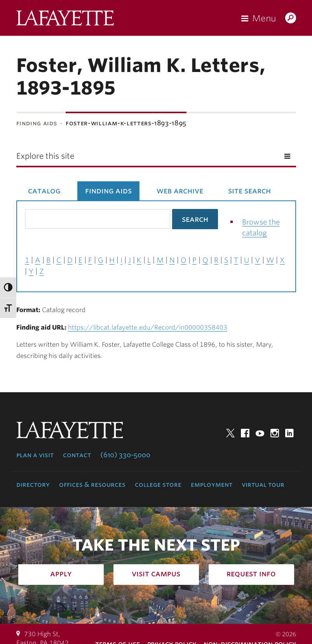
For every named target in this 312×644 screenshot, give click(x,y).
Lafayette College (65, 20)
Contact (77, 455)
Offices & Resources (92, 484)
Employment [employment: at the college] (212, 484)
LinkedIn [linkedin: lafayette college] (289, 433)
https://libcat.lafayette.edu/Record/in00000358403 (148, 327)
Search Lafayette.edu (291, 19)
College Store (158, 484)
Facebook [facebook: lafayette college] (245, 433)
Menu (264, 18)
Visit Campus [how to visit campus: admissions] (156, 574)
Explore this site (45, 156)
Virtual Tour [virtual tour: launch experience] (263, 484)
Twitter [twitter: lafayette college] (230, 433)
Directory (33, 484)
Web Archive (180, 191)
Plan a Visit (35, 455)
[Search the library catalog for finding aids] (98, 219)
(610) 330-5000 (125, 455)
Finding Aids (37, 123)
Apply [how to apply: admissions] (61, 574)
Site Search (249, 191)
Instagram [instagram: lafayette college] (275, 433)
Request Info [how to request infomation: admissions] (251, 574)
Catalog (44, 191)
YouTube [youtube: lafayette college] (260, 433)
